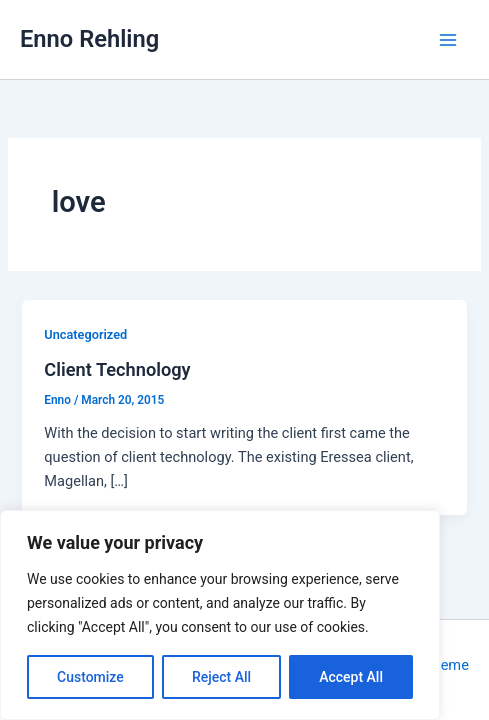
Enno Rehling (89, 39)
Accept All (351, 677)
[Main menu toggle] (448, 40)
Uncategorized (85, 334)
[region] (220, 615)
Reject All (221, 677)
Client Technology (117, 369)
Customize (90, 677)
